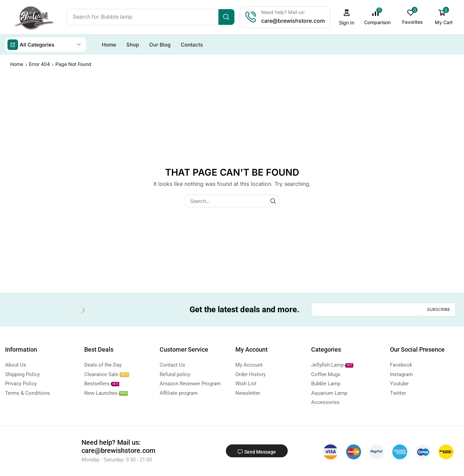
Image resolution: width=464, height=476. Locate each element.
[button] (347, 17)
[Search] (227, 17)
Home (17, 64)
